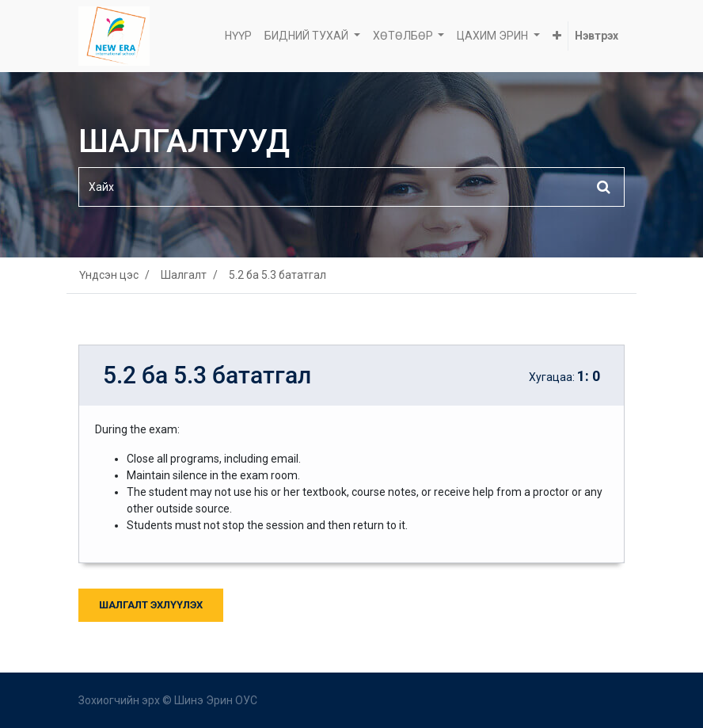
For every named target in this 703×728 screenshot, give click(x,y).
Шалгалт (184, 275)
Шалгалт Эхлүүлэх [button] (151, 605)
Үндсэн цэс (109, 275)
